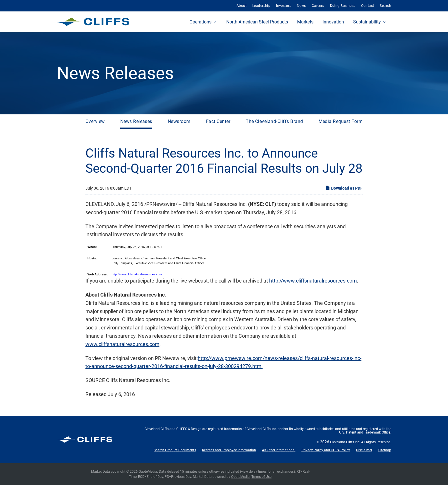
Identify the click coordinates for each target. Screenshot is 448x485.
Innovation (333, 22)
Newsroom (179, 121)
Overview (95, 121)
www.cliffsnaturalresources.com (122, 344)
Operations (200, 22)
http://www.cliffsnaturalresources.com (137, 274)
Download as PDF (344, 188)
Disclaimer (364, 450)
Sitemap (385, 450)
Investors (284, 6)
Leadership (261, 6)
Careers (318, 6)
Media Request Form (341, 121)
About (242, 6)
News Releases (136, 121)
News (301, 6)
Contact (368, 6)
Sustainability (367, 22)
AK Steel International (279, 450)
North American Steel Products (257, 22)
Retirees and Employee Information (229, 450)
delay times (258, 472)
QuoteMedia (148, 472)
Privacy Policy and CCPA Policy (326, 450)
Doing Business (343, 6)
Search (385, 6)
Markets (305, 22)
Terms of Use (261, 477)
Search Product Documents (175, 450)
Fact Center (218, 121)
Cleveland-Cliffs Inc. (345, 442)
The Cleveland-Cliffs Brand (274, 121)
